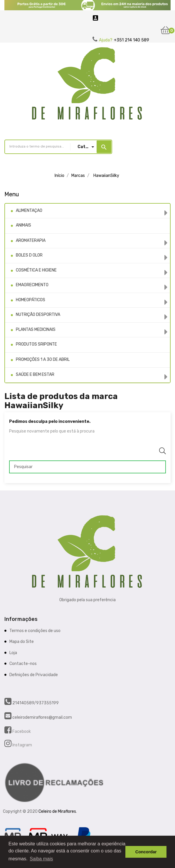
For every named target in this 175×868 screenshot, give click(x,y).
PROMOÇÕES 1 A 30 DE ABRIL (43, 360)
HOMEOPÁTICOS (31, 300)
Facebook (21, 732)
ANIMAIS (23, 225)
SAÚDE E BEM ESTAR (35, 374)
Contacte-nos (23, 664)
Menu (12, 194)
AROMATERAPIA (31, 241)
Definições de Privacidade (34, 675)
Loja (13, 653)
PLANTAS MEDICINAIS (36, 330)
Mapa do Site (22, 642)
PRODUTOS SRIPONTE (36, 344)
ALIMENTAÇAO (29, 211)
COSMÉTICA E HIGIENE (36, 270)
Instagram (22, 745)
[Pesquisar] (87, 467)
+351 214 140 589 (132, 40)
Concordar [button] (146, 852)
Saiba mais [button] (41, 859)
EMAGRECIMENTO (32, 285)
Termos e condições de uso (35, 631)
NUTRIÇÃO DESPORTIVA (38, 315)
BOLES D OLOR (29, 255)
